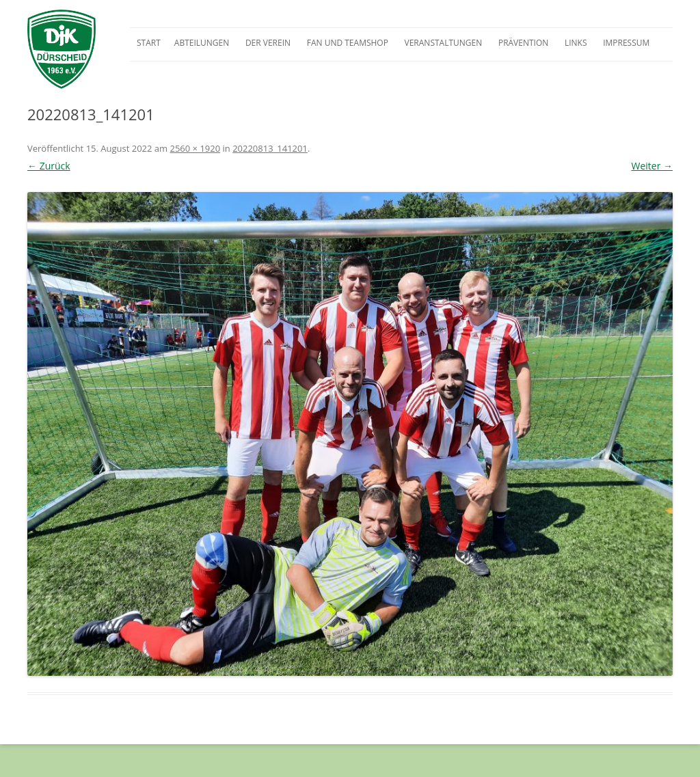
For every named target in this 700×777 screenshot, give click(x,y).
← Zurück (49, 166)
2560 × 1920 (195, 148)
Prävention (523, 43)
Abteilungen (202, 43)
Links (576, 43)
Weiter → (652, 166)
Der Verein (268, 43)
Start (149, 43)
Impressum (626, 43)
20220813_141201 (270, 148)
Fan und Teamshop (348, 43)
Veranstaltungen (444, 43)
